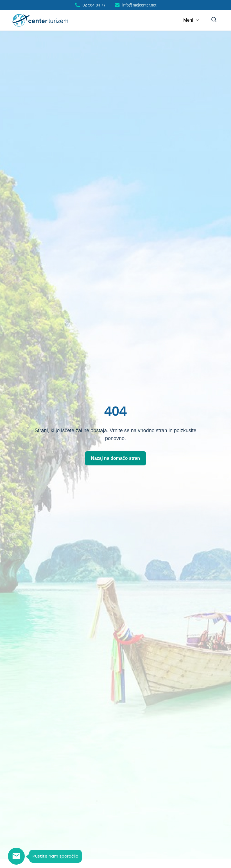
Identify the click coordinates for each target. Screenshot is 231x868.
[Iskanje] (214, 20)
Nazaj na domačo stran (115, 458)
